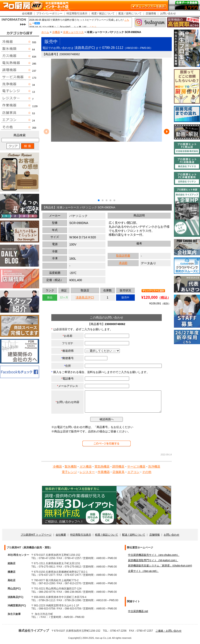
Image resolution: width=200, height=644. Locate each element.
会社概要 (27, 13)
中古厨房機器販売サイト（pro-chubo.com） (154, 555)
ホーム (45, 32)
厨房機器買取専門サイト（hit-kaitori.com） (153, 560)
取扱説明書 (123, 256)
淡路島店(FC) (85, 297)
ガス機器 (86, 466)
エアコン (133, 472)
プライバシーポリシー (49, 13)
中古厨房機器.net (138, 611)
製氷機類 (71, 466)
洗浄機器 (154, 466)
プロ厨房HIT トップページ (36, 535)
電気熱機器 (102, 466)
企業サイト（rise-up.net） (143, 571)
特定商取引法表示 (77, 13)
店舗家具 (118, 472)
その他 (147, 472)
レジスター (87, 472)
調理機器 (118, 466)
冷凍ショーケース (73, 32)
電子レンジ (69, 472)
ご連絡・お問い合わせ (168, 631)
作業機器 (104, 472)
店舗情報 (151, 13)
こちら (93, 27)
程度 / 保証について (103, 13)
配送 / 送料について (130, 13)
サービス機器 (136, 466)
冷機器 (56, 32)
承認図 (123, 263)
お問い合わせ (168, 13)
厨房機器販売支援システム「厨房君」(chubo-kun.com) (160, 566)
